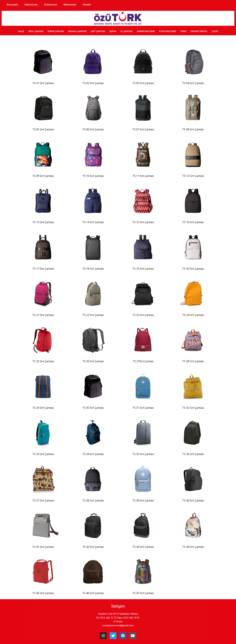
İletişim (87, 5)
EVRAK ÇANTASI (56, 31)
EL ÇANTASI (127, 31)
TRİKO (183, 31)
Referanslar (70, 5)
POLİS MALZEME (168, 31)
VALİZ (21, 31)
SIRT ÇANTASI (98, 31)
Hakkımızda (31, 5)
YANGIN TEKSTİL (199, 31)
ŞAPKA (113, 31)
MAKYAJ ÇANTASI (77, 31)
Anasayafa (12, 5)
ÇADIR (215, 31)
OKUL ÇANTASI (36, 31)
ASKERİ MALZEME (146, 31)
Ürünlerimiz (51, 5)
